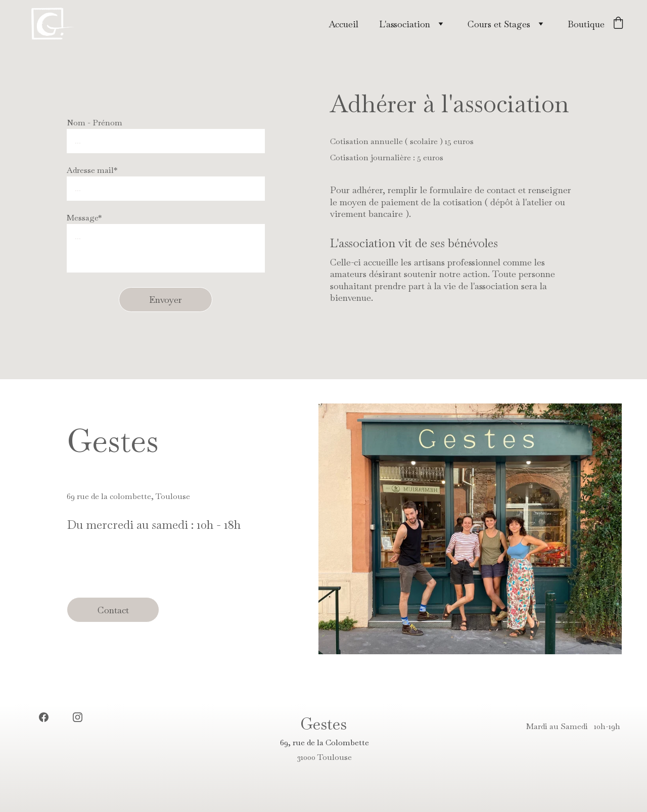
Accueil (343, 24)
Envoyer (166, 300)
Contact (113, 610)
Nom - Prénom (95, 123)
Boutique (586, 24)
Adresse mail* (92, 170)
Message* (84, 218)
